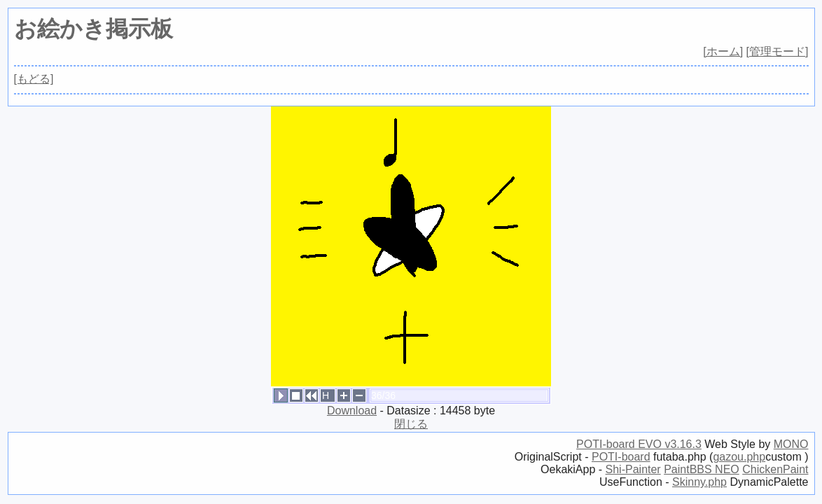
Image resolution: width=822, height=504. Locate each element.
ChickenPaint (775, 469)
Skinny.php (699, 482)
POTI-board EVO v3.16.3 (639, 444)
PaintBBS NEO (702, 469)
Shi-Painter (633, 469)
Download (352, 411)
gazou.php (739, 457)
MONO (791, 444)
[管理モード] (778, 51)
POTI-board (621, 457)
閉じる (411, 424)
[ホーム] (723, 51)
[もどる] (34, 79)
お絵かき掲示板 (93, 29)
